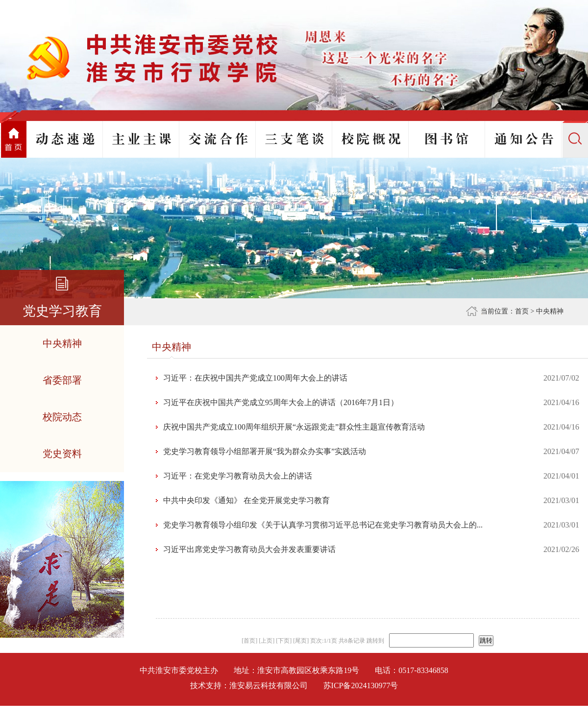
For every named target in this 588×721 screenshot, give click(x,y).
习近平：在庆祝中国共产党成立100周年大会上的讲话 (255, 378)
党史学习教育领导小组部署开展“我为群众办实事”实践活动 (265, 451)
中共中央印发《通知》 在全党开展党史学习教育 (246, 500)
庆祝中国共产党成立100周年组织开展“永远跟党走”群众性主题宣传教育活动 (294, 427)
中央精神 (550, 311)
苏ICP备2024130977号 (361, 685)
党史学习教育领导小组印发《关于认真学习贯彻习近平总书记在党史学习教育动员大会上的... (323, 525)
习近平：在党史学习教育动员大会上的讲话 (238, 476)
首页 (522, 311)
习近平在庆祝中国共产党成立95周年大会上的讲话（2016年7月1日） (281, 402)
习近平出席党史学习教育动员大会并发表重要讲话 (249, 549)
